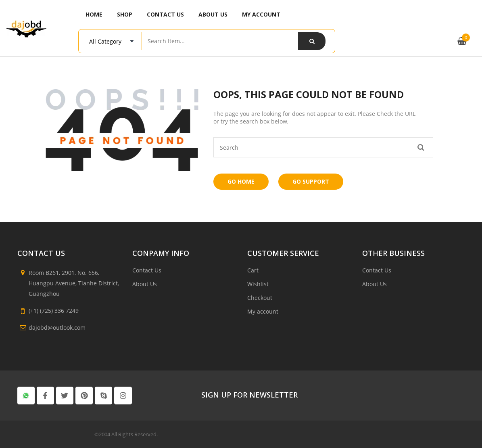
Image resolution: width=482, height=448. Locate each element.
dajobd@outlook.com (57, 328)
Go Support (311, 181)
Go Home (241, 181)
